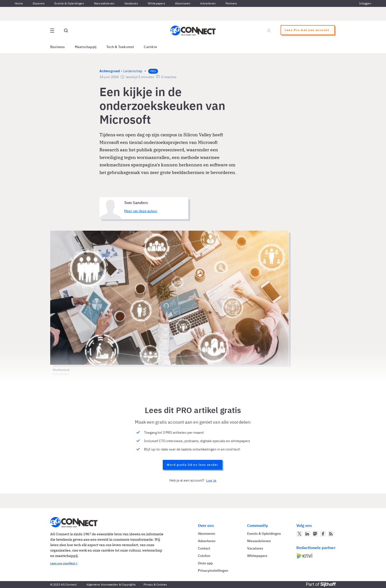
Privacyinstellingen (213, 571)
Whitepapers (156, 3)
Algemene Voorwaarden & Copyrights (111, 584)
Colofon (204, 556)
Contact (204, 548)
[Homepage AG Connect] (193, 31)
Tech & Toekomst (120, 47)
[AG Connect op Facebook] (323, 534)
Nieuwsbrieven (104, 3)
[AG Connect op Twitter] (299, 534)
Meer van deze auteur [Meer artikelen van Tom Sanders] (141, 211)
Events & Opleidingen (69, 3)
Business (58, 47)
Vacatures (131, 3)
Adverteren (208, 3)
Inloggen (365, 3)
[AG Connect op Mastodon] (315, 534)
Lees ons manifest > (64, 563)
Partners (231, 3)
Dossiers (39, 3)
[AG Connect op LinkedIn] (307, 534)
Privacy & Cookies (155, 584)
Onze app (205, 563)
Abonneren (183, 3)
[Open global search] (66, 31)
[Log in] (269, 31)
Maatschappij (86, 47)
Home (19, 3)
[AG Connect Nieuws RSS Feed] (331, 534)
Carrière (150, 47)
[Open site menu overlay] (52, 31)
